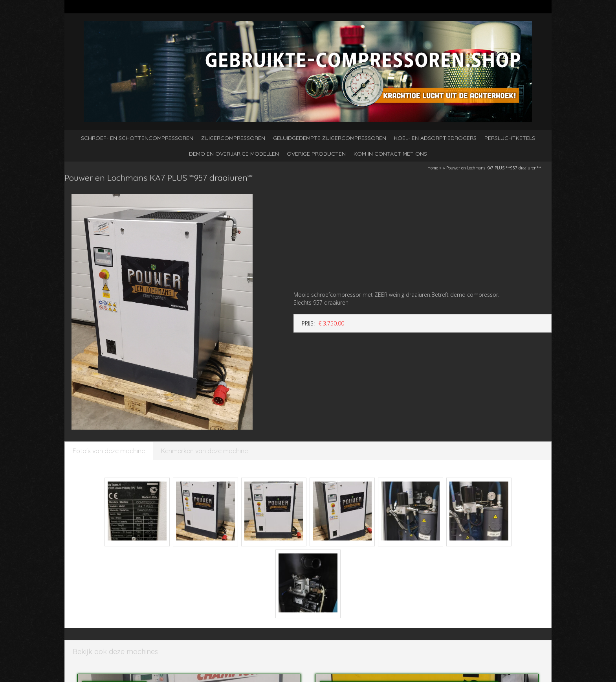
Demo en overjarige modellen (234, 154)
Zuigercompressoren (233, 138)
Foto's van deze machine (109, 451)
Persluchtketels (510, 138)
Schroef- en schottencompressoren (137, 138)
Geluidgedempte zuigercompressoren (330, 138)
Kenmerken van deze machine (204, 451)
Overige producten (316, 154)
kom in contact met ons (390, 154)
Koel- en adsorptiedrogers (435, 138)
